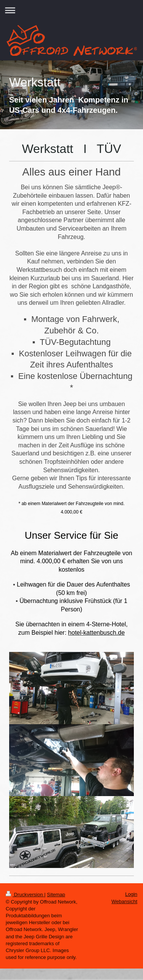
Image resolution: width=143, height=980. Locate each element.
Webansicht (124, 901)
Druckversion (25, 895)
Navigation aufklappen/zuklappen (71, 10)
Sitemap (56, 895)
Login (131, 894)
